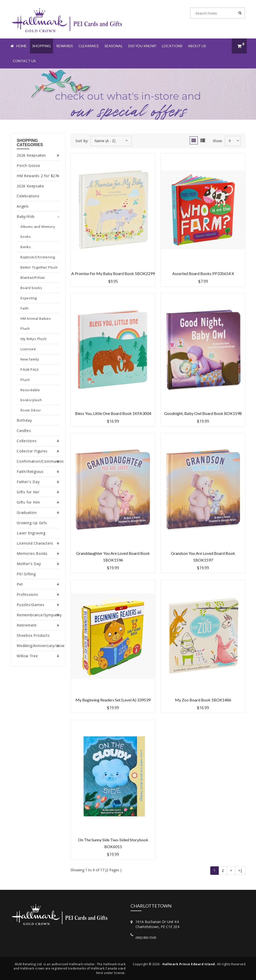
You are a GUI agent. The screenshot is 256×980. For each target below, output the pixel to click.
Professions (27, 594)
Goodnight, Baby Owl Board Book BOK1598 (203, 413)
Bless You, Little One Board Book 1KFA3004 (113, 413)
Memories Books (32, 553)
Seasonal (114, 46)
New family (30, 359)
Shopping (41, 46)
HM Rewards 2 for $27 (37, 176)
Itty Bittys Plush (34, 339)
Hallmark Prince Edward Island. (189, 964)
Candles (24, 431)
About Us (197, 46)
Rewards (65, 46)
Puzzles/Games (30, 605)
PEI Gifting (26, 574)
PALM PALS (30, 369)
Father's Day (28, 482)
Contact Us (24, 61)
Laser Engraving (31, 533)
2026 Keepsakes (31, 155)
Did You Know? (142, 46)
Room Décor (31, 410)
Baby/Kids (26, 216)
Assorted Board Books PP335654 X (203, 273)
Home (19, 46)
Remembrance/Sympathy (39, 615)
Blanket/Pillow (33, 278)
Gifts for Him (28, 502)
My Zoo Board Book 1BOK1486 (203, 700)
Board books (31, 288)
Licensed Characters (35, 543)
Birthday (24, 420)
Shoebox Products (33, 635)
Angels (23, 206)
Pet (20, 584)
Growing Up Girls (32, 523)
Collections (27, 441)
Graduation (27, 512)
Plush (25, 380)
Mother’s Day (29, 564)
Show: (218, 141)
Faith (25, 308)
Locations (172, 46)
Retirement (27, 625)
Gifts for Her (28, 492)
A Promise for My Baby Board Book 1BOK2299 (113, 273)
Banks (26, 247)
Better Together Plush (39, 267)
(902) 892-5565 (146, 938)
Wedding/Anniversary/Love (41, 646)
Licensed (28, 349)
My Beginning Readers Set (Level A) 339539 (113, 700)
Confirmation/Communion (40, 461)
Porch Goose (28, 165)
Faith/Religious (30, 472)
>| (240, 870)
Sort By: (82, 141)
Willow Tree (27, 656)
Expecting (29, 298)
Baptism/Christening (38, 257)
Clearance (89, 46)
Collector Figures (32, 451)
